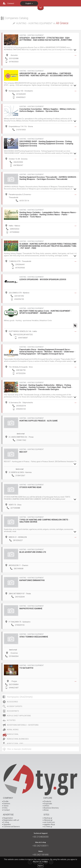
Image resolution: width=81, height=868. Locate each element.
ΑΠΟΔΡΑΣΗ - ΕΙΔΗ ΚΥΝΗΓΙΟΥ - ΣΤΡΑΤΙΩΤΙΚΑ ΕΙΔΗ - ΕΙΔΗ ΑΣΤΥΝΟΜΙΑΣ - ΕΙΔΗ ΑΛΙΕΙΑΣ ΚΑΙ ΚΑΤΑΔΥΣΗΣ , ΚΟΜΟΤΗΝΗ (46, 39)
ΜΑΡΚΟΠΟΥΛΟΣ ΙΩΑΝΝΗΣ (31, 609)
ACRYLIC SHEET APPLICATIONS (19, 716)
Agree (40, 866)
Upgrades (7, 824)
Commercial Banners (12, 827)
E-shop (6, 822)
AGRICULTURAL (13, 734)
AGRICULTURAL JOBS (15, 744)
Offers (47, 806)
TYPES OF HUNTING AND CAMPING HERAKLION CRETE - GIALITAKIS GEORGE (44, 521)
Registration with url (11, 820)
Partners (7, 804)
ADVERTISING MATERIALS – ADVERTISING (23, 725)
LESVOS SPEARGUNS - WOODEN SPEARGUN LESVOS (43, 279)
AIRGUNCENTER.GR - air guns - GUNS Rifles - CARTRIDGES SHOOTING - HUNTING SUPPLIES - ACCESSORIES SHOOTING (46, 74)
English (29, 3)
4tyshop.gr (48, 818)
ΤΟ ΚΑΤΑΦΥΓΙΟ (26, 668)
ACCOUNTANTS (13, 711)
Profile (6, 801)
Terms (6, 806)
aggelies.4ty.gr (49, 824)
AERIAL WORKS (13, 730)
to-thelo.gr (48, 827)
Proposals (48, 804)
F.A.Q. (6, 808)
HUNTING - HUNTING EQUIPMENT (32, 35)
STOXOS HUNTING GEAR (30, 487)
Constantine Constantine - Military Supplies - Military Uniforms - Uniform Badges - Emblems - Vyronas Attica (48, 110)
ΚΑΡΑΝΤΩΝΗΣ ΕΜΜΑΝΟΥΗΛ (32, 580)
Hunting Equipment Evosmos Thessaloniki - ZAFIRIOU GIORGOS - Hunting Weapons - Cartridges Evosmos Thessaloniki (48, 178)
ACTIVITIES (11, 720)
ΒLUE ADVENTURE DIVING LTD (33, 552)
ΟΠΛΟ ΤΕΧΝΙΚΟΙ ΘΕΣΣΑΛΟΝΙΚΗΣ (34, 637)
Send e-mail (21, 434)
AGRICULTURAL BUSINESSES (18, 739)
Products (48, 801)
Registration (8, 818)
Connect (11, 3)
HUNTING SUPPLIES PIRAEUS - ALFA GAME (38, 421)
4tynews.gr (48, 820)
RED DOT (23, 452)
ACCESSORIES (12, 702)
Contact (7, 810)
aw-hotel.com (49, 822)
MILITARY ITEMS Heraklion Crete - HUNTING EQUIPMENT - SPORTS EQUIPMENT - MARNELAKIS (45, 312)
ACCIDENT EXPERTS (15, 706)
